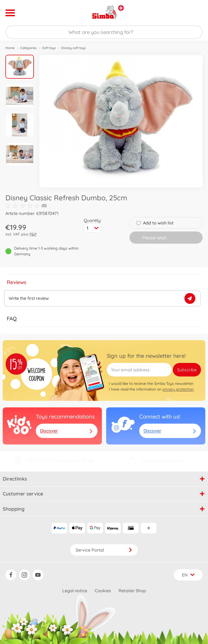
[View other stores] (121, 8)
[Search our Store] (104, 32)
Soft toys (49, 48)
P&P (33, 234)
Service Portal (104, 550)
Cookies (103, 591)
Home (10, 48)
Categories (28, 48)
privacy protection (178, 389)
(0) (26, 206)
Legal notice (75, 591)
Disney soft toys (74, 48)
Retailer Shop (132, 591)
